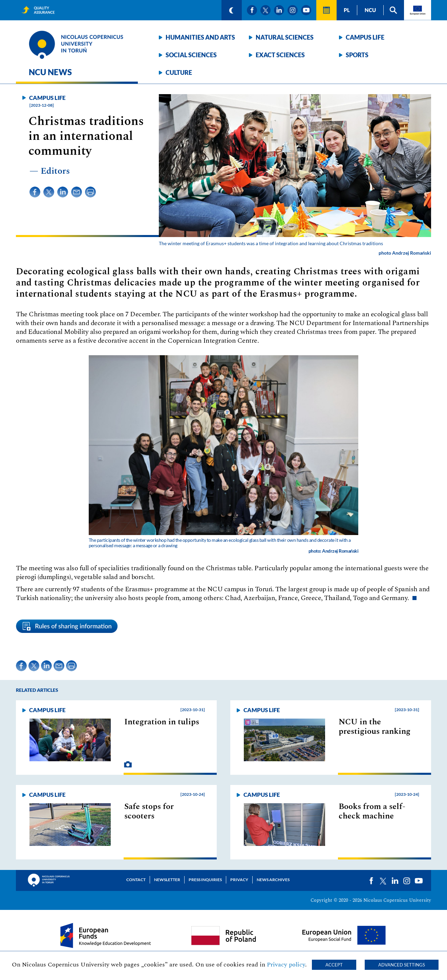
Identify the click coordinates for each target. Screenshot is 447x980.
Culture (179, 72)
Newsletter (167, 880)
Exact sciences (280, 55)
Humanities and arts (200, 37)
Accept (334, 965)
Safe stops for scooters (149, 811)
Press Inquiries (205, 880)
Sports (357, 55)
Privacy (239, 880)
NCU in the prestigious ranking (375, 727)
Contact (136, 880)
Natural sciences (285, 37)
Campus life (365, 37)
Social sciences (191, 55)
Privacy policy (286, 965)
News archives (273, 880)
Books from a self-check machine (372, 811)
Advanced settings (402, 965)
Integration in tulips (162, 722)
